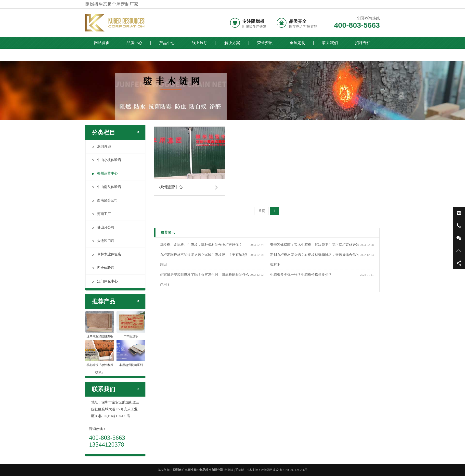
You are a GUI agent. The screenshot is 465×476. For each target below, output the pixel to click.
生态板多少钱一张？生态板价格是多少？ (301, 275)
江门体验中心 (105, 281)
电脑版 (229, 470)
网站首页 (102, 43)
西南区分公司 (105, 200)
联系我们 (330, 43)
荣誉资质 (265, 43)
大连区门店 (103, 241)
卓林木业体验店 (106, 254)
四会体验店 (103, 268)
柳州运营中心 (105, 173)
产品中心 (167, 43)
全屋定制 (297, 43)
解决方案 (232, 43)
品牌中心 (134, 43)
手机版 (240, 470)
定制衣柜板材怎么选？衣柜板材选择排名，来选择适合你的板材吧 (315, 260)
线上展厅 (200, 43)
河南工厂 (101, 214)
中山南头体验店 (106, 187)
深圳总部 (101, 146)
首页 (262, 211)
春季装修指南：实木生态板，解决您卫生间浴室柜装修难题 (315, 245)
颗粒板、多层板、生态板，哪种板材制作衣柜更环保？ (201, 245)
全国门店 (102, 55)
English (134, 55)
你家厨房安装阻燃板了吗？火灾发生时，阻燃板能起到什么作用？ (205, 280)
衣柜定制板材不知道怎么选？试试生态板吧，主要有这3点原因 (204, 260)
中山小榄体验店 (106, 160)
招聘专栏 (363, 43)
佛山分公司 (103, 227)
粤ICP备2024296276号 (293, 470)
